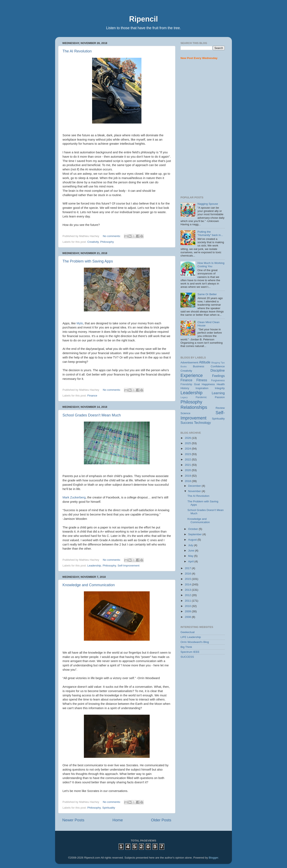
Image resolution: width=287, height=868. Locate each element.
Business (199, 366)
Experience (192, 375)
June (192, 551)
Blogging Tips (218, 363)
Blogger (213, 858)
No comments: (112, 236)
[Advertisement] (203, 128)
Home (118, 820)
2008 (188, 617)
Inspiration (202, 388)
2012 (188, 595)
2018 (188, 481)
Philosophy (107, 242)
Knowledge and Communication (89, 585)
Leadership (94, 566)
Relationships (194, 407)
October (193, 529)
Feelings (218, 376)
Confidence (218, 366)
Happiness (208, 384)
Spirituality (109, 808)
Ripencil (143, 19)
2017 (188, 568)
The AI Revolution (77, 51)
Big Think (186, 647)
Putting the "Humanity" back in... (210, 233)
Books (184, 366)
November (195, 491)
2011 (188, 601)
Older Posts (161, 820)
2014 (188, 584)
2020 (188, 470)
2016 (188, 574)
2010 (188, 606)
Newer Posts (73, 820)
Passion (220, 397)
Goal (197, 384)
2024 (188, 449)
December (195, 486)
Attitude (205, 362)
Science (185, 413)
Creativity (93, 242)
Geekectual (187, 632)
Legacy (184, 397)
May (191, 556)
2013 (188, 590)
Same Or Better (207, 294)
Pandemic (201, 397)
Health (221, 384)
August (193, 540)
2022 (188, 459)
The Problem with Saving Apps (88, 261)
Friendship (186, 384)
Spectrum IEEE (190, 652)
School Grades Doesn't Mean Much (92, 415)
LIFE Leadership (191, 637)
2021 (188, 465)
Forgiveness (218, 380)
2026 (188, 438)
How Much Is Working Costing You (211, 265)
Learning (218, 393)
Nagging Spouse (208, 204)
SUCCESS (187, 657)
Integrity (220, 388)
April (191, 561)
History (185, 388)
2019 (188, 476)
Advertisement (189, 362)
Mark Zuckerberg (74, 497)
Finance (92, 396)
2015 (188, 579)
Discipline (218, 370)
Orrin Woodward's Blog (195, 642)
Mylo (80, 323)
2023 (188, 454)
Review (220, 408)
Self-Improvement (129, 566)
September (195, 534)
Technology (203, 423)
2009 (188, 611)
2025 (188, 443)
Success (187, 423)
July (191, 545)
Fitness (202, 380)
